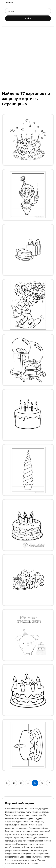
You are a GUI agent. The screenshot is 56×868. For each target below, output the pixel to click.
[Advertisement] (28, 58)
